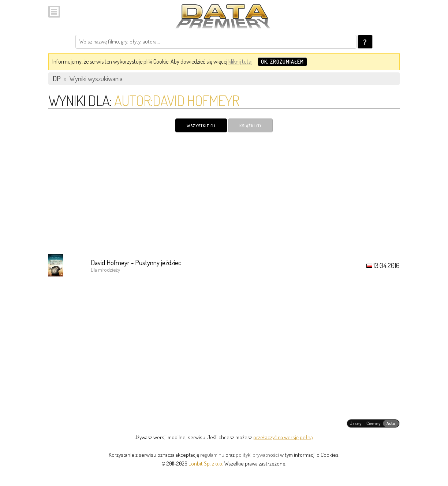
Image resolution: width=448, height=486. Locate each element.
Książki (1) (250, 126)
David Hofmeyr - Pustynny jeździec (136, 262)
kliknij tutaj (240, 61)
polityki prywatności (257, 455)
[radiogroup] (373, 423)
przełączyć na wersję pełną (283, 437)
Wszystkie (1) (201, 126)
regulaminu (212, 455)
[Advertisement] (224, 193)
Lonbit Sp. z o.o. (206, 464)
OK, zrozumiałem (282, 62)
